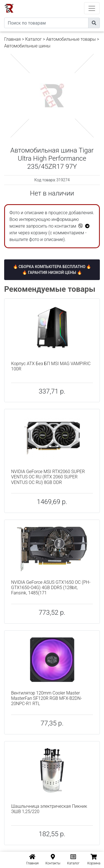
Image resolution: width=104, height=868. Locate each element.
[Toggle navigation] (92, 8)
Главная (12, 39)
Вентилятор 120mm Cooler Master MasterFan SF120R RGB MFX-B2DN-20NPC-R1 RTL (46, 698)
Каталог (33, 39)
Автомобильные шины (27, 46)
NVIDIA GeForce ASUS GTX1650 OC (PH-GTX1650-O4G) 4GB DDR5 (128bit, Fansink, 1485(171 (51, 588)
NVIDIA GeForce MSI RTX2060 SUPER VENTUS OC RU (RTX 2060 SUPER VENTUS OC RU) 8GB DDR (48, 477)
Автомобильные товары (71, 39)
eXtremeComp (60, 2)
